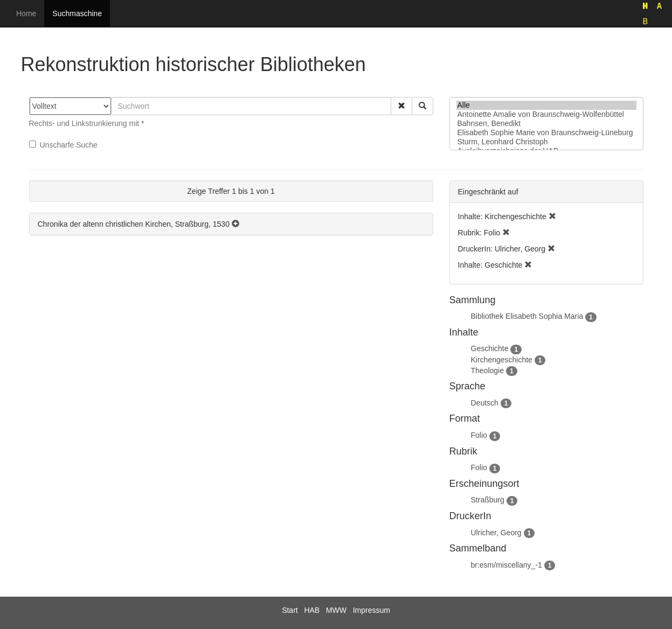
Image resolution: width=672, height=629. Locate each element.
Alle (546, 105)
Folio (479, 435)
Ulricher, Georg (496, 533)
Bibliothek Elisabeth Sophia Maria (527, 316)
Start (290, 610)
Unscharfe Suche (63, 145)
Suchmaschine (77, 13)
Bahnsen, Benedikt (546, 124)
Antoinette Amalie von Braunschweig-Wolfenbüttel (546, 114)
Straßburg (488, 500)
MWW (336, 610)
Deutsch (485, 403)
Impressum (372, 610)
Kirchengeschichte (502, 360)
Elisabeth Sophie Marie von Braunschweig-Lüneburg (546, 133)
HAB (312, 610)
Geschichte (490, 348)
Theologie (488, 371)
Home (26, 13)
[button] (401, 106)
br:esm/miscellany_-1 (507, 565)
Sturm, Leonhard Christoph (546, 142)
